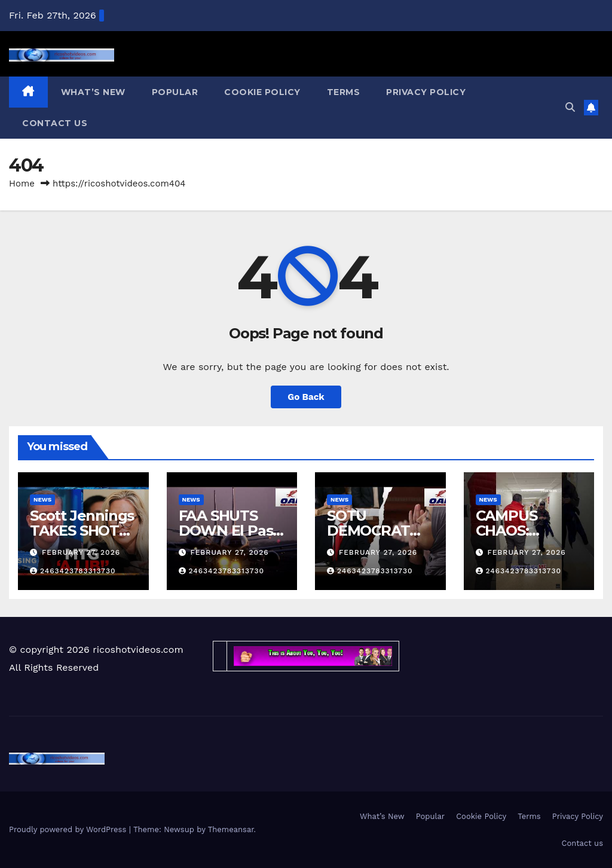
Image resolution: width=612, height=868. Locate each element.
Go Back (306, 397)
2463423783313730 (73, 571)
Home (22, 184)
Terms (344, 92)
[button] (570, 107)
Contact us (55, 123)
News (42, 499)
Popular (175, 92)
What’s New (93, 92)
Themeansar (231, 829)
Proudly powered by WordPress (69, 829)
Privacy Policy (426, 92)
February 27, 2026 (81, 552)
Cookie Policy (262, 92)
